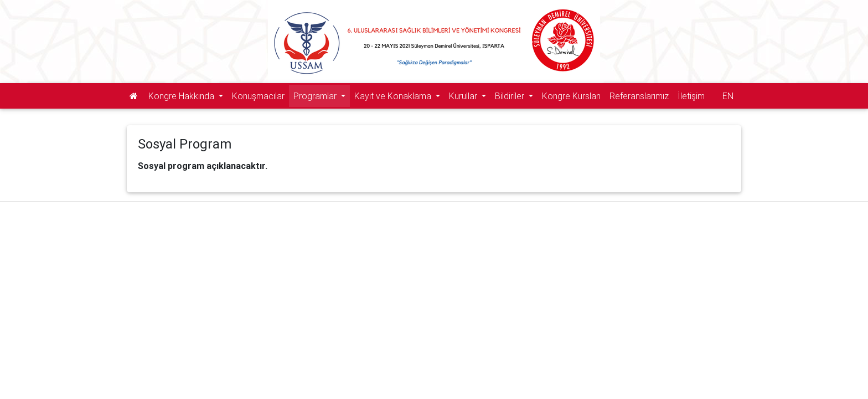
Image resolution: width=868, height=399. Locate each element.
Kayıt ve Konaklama (394, 96)
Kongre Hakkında (182, 96)
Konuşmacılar (258, 96)
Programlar (316, 96)
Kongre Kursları (571, 96)
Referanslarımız (639, 96)
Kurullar (464, 96)
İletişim (691, 96)
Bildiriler (511, 96)
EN (728, 96)
